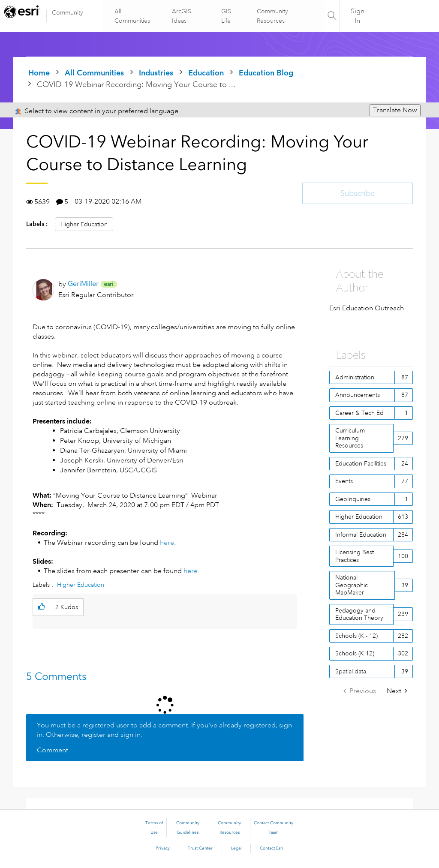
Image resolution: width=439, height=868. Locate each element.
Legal (236, 848)
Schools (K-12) (355, 653)
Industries (156, 73)
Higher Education (84, 224)
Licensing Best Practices (355, 556)
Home (39, 73)
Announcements (358, 395)
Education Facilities (361, 463)
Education (206, 73)
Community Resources (272, 16)
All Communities (133, 16)
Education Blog (266, 73)
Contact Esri (272, 848)
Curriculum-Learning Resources (351, 438)
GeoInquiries (353, 499)
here (167, 543)
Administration (355, 377)
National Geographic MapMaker (352, 585)
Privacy (163, 848)
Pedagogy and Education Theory (359, 614)
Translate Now (395, 110)
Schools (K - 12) (356, 636)
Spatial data (351, 671)
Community (68, 12)
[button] (41, 607)
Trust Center (200, 848)
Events (344, 481)
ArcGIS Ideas (182, 16)
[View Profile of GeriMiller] (83, 284)
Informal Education (361, 535)
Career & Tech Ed (359, 413)
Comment (53, 750)
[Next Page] (397, 691)
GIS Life (226, 16)
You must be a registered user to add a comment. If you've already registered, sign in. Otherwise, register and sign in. (164, 730)
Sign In (358, 16)
